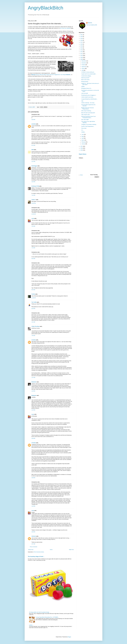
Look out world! (85, 93)
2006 (82, 148)
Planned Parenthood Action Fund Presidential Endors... (88, 117)
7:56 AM (33, 336)
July (83, 70)
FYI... (82, 130)
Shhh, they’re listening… (87, 111)
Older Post (71, 550)
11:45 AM (34, 298)
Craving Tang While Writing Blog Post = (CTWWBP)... (47, 617)
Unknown (34, 536)
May (83, 136)
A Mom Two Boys (36, 326)
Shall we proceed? (85, 78)
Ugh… (83, 101)
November (84, 63)
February (84, 142)
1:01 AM (33, 322)
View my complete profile (92, 25)
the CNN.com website (65, 28)
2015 (82, 46)
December (84, 61)
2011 (82, 54)
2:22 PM (33, 162)
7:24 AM (33, 248)
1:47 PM (33, 378)
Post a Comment (33, 547)
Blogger (69, 637)
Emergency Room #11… (87, 88)
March (83, 140)
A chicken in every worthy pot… (88, 72)
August (83, 69)
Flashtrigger (34, 166)
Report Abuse (83, 154)
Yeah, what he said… (86, 115)
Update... (83, 87)
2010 (82, 56)
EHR (33, 150)
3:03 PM (33, 182)
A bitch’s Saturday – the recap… (88, 103)
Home (51, 550)
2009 (82, 57)
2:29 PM (33, 391)
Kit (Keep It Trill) (35, 186)
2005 (82, 150)
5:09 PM (33, 120)
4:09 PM (33, 478)
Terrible (33, 294)
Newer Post (31, 550)
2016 (82, 44)
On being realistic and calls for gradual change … (40, 612)
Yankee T (34, 200)
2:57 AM (33, 544)
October (83, 65)
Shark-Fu (90, 23)
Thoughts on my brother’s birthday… (89, 124)
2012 (82, 52)
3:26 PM (33, 438)
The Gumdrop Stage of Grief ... (36, 557)
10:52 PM (34, 203)
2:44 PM (33, 410)
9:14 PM (33, 145)
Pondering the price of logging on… (89, 95)
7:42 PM (33, 195)
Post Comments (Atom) (39, 552)
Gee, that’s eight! (85, 120)
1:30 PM (33, 506)
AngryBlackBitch (46, 8)
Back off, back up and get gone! (88, 113)
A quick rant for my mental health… (89, 74)
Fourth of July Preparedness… (88, 126)
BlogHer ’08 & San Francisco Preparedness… (88, 108)
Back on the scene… (86, 80)
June (83, 134)
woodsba (34, 124)
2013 (82, 50)
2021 (82, 35)
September (84, 67)
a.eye (33, 218)
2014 (82, 48)
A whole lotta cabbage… (87, 76)
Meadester (34, 382)
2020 (82, 37)
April (83, 138)
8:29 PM (33, 309)
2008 (82, 59)
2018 (82, 40)
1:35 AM (33, 226)
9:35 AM (33, 259)
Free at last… (84, 128)
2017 (82, 42)
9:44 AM (33, 290)
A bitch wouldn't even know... (88, 97)
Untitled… (31, 625)
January (83, 144)
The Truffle (34, 302)
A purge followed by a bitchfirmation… (89, 99)
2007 (82, 146)
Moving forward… (85, 82)
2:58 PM (33, 532)
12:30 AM (34, 214)
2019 (82, 39)
